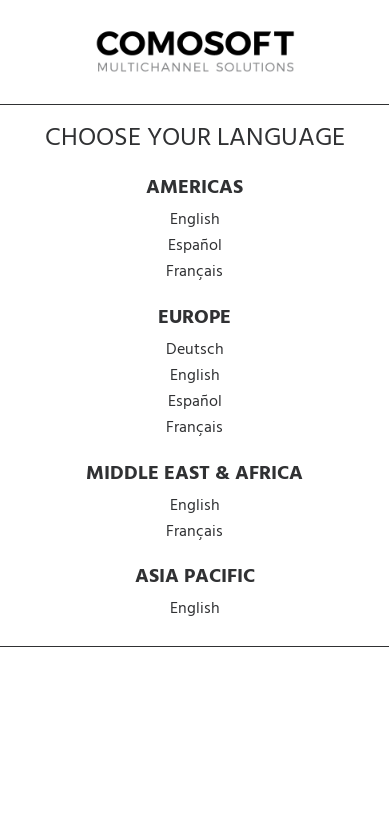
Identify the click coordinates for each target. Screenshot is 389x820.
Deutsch (195, 350)
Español (195, 246)
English (195, 220)
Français (194, 272)
